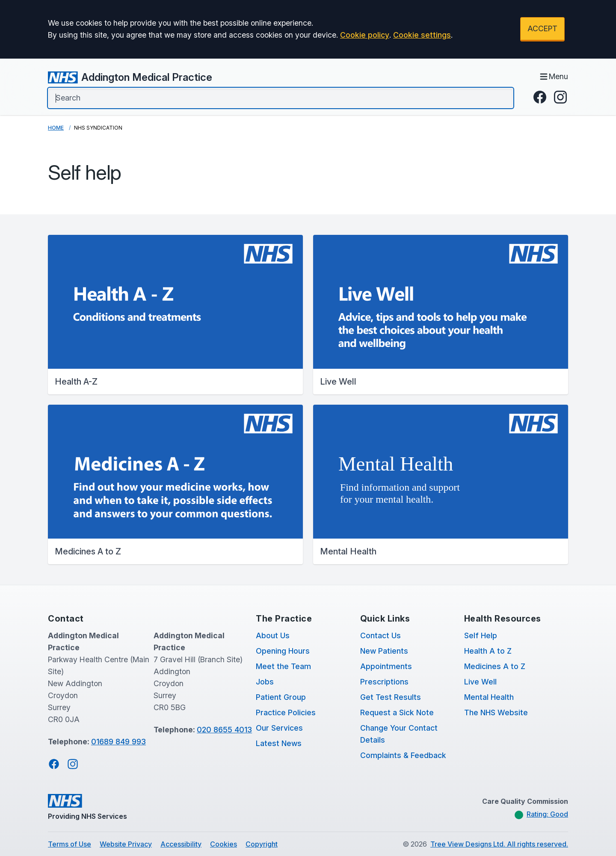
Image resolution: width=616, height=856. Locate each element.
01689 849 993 (118, 742)
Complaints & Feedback (403, 755)
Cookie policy (365, 35)
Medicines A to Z (495, 666)
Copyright (262, 844)
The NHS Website (496, 712)
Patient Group (281, 697)
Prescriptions (384, 682)
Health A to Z (488, 651)
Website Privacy (126, 844)
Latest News (279, 743)
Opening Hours (283, 651)
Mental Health (489, 697)
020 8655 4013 (224, 730)
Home (56, 128)
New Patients (384, 651)
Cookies (224, 844)
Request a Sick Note (397, 712)
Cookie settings (422, 35)
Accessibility (181, 844)
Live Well (480, 682)
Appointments (386, 666)
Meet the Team (283, 666)
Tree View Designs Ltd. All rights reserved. (499, 844)
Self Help (481, 635)
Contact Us (381, 635)
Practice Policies (286, 712)
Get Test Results (391, 697)
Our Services (279, 728)
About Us (273, 635)
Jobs (265, 682)
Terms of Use (70, 844)
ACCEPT (542, 28)
